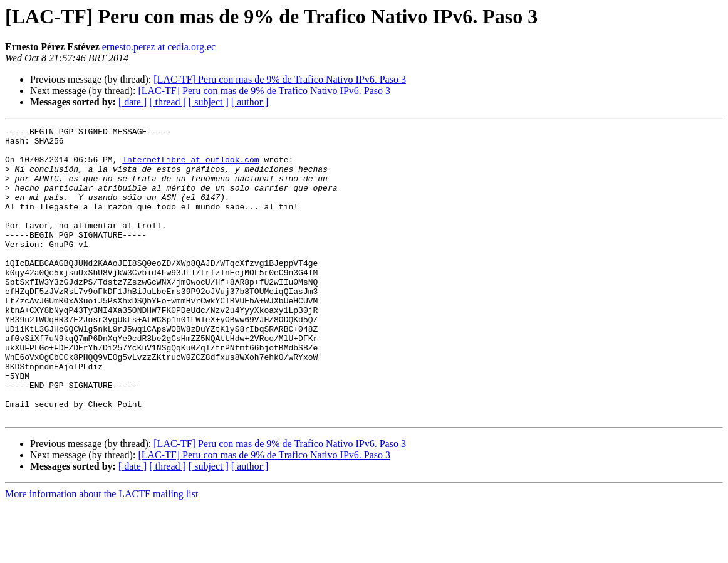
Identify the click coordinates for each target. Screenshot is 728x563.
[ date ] (133, 102)
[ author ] (250, 102)
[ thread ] (168, 102)
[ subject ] (209, 102)
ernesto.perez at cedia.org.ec (159, 47)
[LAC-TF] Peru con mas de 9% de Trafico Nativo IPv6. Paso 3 (280, 79)
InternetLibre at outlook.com (190, 167)
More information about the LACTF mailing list (101, 552)
